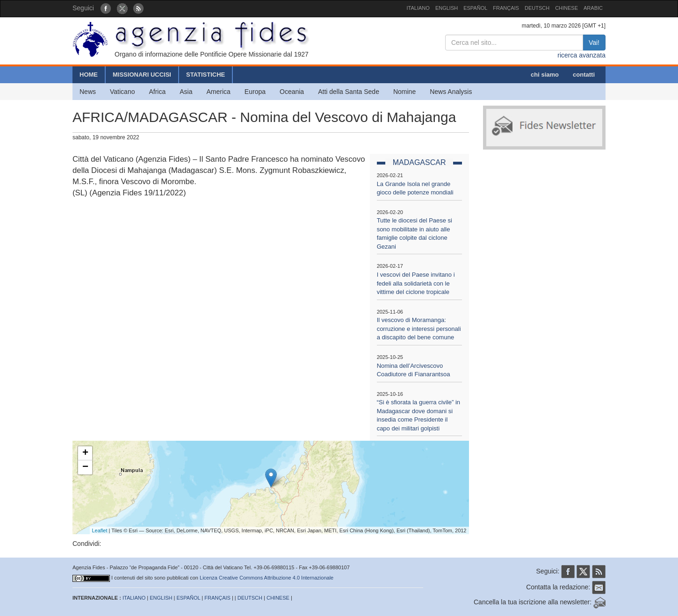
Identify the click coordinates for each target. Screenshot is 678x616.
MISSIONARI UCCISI (142, 75)
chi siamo (545, 75)
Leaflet (100, 530)
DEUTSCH (537, 8)
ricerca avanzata (581, 55)
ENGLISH (447, 8)
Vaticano (122, 92)
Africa (157, 92)
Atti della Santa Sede (349, 92)
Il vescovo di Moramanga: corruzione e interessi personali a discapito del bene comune (419, 329)
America (219, 92)
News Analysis (451, 92)
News (88, 92)
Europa (255, 92)
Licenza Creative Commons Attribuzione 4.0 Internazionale (267, 578)
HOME (89, 75)
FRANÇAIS (506, 8)
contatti (584, 75)
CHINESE (566, 8)
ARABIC (593, 8)
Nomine (404, 92)
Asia (186, 92)
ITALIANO (418, 8)
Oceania (292, 92)
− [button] (85, 467)
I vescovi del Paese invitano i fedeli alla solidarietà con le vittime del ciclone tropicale (416, 283)
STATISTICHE (206, 75)
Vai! (594, 43)
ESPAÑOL (475, 8)
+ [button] (85, 453)
